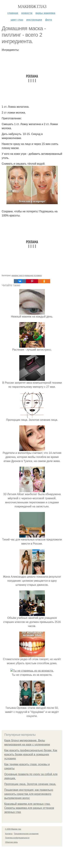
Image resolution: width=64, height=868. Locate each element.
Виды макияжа (45, 13)
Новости (27, 13)
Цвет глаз (17, 20)
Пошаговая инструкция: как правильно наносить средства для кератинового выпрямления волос (29, 815)
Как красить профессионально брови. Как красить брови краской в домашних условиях (31, 776)
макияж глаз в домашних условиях (27, 275)
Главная (13, 13)
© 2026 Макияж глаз (13, 851)
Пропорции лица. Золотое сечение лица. (30, 806)
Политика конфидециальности (17, 859)
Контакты (9, 855)
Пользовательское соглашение (26, 855)
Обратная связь (11, 864)
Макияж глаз (32, 7)
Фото (49, 20)
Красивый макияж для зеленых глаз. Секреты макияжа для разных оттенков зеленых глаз (29, 829)
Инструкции (34, 20)
